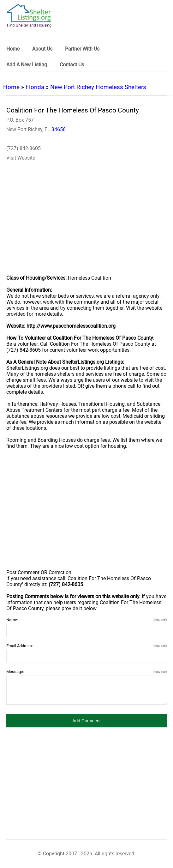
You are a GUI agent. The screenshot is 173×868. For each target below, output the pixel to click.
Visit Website (21, 158)
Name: (86, 620)
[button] (86, 721)
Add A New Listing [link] (27, 65)
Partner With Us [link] (82, 49)
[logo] (29, 16)
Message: (86, 672)
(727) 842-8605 (24, 148)
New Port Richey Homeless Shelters (98, 87)
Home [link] (13, 49)
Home (11, 87)
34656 (59, 129)
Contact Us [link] (72, 65)
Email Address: (86, 646)
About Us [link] (42, 49)
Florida (35, 87)
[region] (86, 223)
